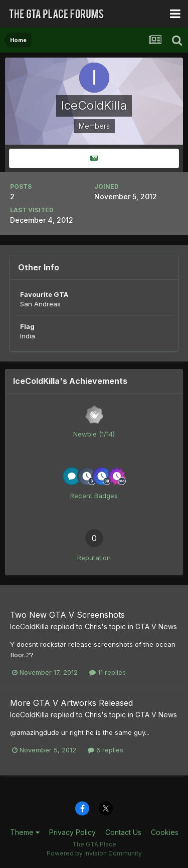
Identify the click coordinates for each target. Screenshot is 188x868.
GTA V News (156, 626)
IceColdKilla (29, 626)
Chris (93, 626)
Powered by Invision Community (94, 853)
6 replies (106, 750)
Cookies (165, 832)
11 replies (108, 672)
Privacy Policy (72, 832)
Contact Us (123, 832)
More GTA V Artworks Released (71, 703)
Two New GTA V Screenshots (67, 615)
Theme (25, 832)
